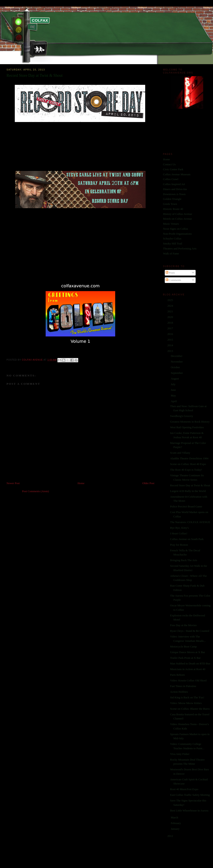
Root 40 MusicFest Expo (184, 789)
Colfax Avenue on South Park (187, 539)
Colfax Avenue (33, 360)
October (176, 367)
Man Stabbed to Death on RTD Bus (190, 663)
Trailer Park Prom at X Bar (185, 658)
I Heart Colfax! (179, 533)
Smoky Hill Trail (173, 243)
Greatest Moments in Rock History (190, 422)
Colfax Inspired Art (174, 184)
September (177, 373)
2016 (171, 334)
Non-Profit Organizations (177, 234)
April (174, 401)
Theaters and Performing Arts (180, 248)
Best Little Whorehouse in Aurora (189, 810)
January (176, 829)
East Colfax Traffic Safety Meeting (190, 795)
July (174, 384)
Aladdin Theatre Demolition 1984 (189, 458)
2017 (171, 328)
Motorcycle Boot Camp (183, 646)
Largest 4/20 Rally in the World (188, 491)
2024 (171, 306)
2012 (171, 836)
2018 (171, 323)
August (175, 379)
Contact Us (169, 164)
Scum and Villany (180, 453)
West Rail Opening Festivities (187, 427)
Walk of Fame (171, 253)
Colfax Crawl (171, 179)
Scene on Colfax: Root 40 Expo (188, 464)
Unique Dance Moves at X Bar (187, 652)
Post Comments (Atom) (36, 491)
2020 (171, 317)
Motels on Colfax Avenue (177, 219)
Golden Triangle (172, 199)
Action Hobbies (179, 692)
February (176, 823)
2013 (171, 351)
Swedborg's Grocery (181, 416)
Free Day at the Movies (183, 625)
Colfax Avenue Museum (177, 174)
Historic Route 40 (173, 209)
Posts (170, 273)
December (177, 356)
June (174, 390)
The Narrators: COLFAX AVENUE (190, 522)
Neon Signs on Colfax (176, 229)
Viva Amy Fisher (180, 754)
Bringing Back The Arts (183, 560)
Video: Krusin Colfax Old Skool (188, 680)
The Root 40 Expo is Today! (186, 470)
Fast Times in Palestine (183, 686)
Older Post (148, 483)
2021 (171, 311)
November (177, 362)
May (174, 396)
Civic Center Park (173, 169)
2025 (171, 300)
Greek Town (170, 204)
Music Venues (171, 224)
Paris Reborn (177, 675)
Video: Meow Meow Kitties (186, 703)
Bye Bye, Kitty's (179, 528)
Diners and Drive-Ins (175, 189)
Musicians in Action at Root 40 (188, 669)
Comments (173, 280)
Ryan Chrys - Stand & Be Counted (190, 631)
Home (81, 483)
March (175, 817)
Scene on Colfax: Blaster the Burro (190, 709)
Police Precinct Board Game (186, 506)
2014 (171, 345)
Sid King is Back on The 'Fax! (187, 697)
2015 (171, 340)
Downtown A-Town (174, 194)
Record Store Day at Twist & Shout (190, 485)
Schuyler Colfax (172, 238)
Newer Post (13, 483)
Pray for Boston (179, 545)
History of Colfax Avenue (178, 214)
